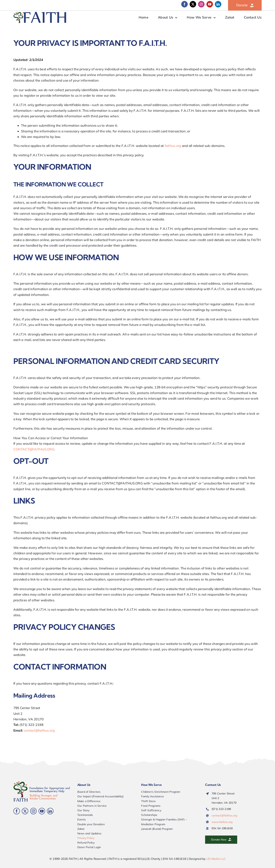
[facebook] (184, 4)
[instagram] (201, 4)
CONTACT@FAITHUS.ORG (34, 449)
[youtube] (210, 4)
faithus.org (173, 146)
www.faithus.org (222, 822)
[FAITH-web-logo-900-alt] (40, 13)
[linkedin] (218, 4)
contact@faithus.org (39, 730)
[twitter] (193, 4)
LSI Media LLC (216, 859)
